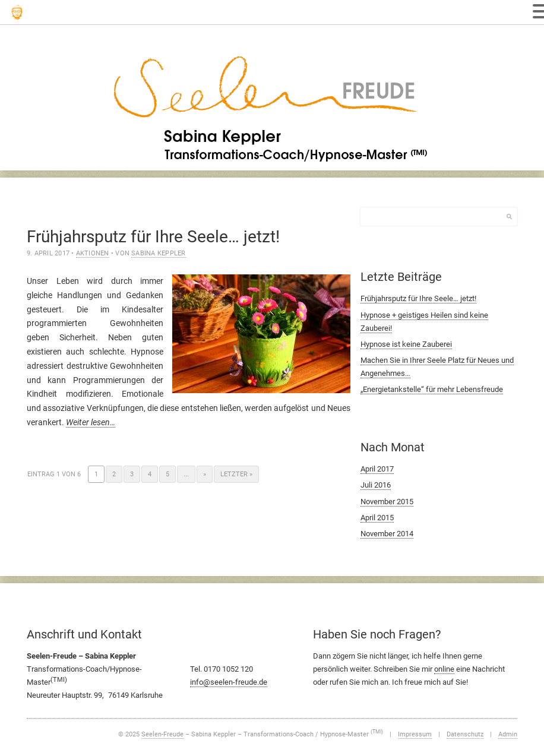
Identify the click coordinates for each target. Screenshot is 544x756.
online (444, 669)
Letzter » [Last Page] (236, 474)
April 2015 (377, 518)
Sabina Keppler (158, 253)
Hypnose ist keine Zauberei (406, 344)
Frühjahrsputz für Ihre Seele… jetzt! (153, 237)
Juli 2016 (376, 485)
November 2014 (387, 534)
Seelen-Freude (162, 734)
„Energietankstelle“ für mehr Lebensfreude (432, 389)
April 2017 (377, 469)
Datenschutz (465, 734)
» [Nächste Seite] (205, 474)
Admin (508, 734)
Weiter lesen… (91, 422)
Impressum (415, 734)
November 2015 (387, 502)
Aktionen (93, 253)
